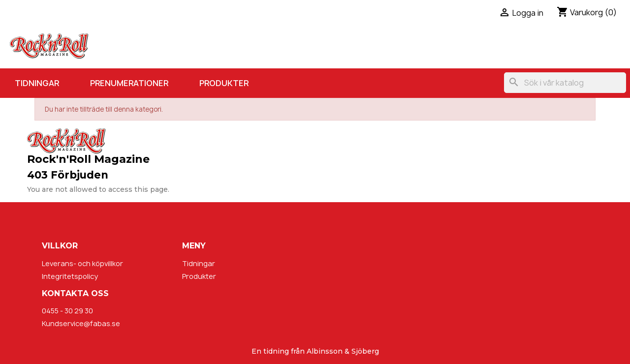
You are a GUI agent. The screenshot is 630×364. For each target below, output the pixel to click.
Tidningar (37, 83)
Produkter (224, 83)
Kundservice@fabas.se (81, 323)
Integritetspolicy (70, 276)
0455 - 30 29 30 (67, 311)
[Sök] (565, 83)
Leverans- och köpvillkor (82, 263)
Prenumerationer (129, 83)
